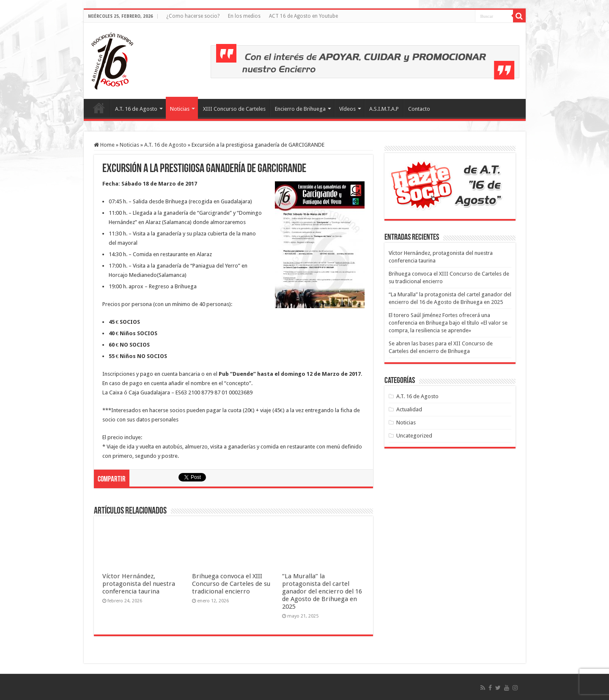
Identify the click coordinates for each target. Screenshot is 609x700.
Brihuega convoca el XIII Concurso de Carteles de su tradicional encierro (231, 584)
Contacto (419, 109)
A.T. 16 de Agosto (136, 109)
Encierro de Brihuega (300, 109)
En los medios (244, 16)
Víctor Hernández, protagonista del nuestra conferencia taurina (139, 584)
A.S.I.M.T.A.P (384, 109)
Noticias (180, 109)
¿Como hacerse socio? (193, 16)
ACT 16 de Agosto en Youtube (303, 16)
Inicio (99, 108)
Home (104, 145)
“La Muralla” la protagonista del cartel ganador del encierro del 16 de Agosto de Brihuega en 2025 (322, 591)
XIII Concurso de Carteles (234, 109)
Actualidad (409, 409)
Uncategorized (414, 436)
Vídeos (347, 109)
